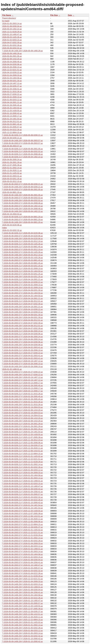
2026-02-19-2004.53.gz (12, 214)
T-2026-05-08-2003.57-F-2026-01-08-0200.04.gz (22, 560)
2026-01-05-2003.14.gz (12, 24)
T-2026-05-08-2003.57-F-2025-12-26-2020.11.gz (22, 519)
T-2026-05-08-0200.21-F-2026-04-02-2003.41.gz (22, 347)
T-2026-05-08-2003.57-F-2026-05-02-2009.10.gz (22, 285)
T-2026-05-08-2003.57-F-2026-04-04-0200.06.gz (22, 342)
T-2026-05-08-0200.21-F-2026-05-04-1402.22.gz (22, 157)
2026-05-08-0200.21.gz (12, 138)
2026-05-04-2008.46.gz (12, 62)
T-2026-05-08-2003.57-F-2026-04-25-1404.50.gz (22, 293)
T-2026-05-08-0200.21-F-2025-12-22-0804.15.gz (22, 454)
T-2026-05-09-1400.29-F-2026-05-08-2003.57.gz (22, 141)
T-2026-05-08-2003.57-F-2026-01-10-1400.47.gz (22, 565)
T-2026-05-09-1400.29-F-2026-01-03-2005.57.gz (22, 603)
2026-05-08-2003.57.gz (12, 146)
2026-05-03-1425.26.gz (12, 37)
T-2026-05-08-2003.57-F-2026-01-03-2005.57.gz (22, 568)
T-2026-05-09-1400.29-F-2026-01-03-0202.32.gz (22, 636)
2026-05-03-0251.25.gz (12, 179)
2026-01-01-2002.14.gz (12, 168)
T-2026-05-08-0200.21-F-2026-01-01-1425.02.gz (22, 456)
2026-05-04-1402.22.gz (12, 29)
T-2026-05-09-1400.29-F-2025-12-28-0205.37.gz (22, 612)
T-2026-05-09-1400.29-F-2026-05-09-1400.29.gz (22, 51)
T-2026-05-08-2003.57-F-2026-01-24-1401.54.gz (22, 505)
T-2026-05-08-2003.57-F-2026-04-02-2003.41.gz (22, 356)
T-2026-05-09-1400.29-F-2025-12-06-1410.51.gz (22, 614)
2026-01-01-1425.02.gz (12, 173)
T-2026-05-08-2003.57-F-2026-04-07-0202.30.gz (22, 323)
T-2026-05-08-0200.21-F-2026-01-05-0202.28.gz (22, 467)
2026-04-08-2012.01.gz (12, 122)
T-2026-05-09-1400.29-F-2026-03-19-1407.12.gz (22, 377)
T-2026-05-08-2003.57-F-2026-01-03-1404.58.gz (22, 554)
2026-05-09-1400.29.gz (12, 53)
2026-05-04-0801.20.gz (12, 192)
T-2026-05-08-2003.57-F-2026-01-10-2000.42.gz (22, 639)
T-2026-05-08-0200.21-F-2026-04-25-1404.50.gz (22, 271)
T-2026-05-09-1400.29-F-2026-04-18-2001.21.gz (22, 307)
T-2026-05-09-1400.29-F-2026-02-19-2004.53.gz (22, 416)
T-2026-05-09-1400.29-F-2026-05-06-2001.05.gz (22, 195)
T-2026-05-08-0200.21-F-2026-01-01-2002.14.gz (22, 464)
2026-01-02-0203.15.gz (12, 40)
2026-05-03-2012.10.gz (12, 181)
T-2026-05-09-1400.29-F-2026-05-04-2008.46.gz (22, 209)
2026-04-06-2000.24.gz (12, 160)
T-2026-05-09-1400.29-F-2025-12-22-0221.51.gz (22, 579)
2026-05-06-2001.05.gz (12, 56)
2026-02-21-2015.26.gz (12, 92)
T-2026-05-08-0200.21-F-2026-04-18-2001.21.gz (22, 279)
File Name (7, 15)
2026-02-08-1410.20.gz (12, 59)
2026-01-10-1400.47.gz (12, 34)
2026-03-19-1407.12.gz (12, 83)
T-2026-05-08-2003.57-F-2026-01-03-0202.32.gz (22, 571)
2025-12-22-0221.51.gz (12, 70)
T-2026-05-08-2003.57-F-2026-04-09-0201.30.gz (22, 315)
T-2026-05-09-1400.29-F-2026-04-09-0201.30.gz (22, 317)
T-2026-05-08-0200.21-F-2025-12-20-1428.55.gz (22, 435)
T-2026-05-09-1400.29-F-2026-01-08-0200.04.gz (22, 590)
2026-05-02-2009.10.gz (12, 97)
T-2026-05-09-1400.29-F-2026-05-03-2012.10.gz (22, 255)
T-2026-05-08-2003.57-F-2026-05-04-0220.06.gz (22, 236)
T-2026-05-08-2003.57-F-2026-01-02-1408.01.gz (22, 549)
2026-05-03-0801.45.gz (12, 124)
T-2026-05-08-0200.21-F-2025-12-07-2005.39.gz (22, 437)
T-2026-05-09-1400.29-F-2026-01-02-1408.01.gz (22, 587)
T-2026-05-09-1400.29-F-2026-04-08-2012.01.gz (22, 326)
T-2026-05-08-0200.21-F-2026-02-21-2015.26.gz (22, 394)
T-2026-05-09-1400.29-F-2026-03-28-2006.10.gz (22, 367)
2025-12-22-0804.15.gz (12, 132)
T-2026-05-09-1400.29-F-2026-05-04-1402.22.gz (22, 211)
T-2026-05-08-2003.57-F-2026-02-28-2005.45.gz (22, 396)
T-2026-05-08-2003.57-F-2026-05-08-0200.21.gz (22, 184)
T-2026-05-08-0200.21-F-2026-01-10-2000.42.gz (22, 503)
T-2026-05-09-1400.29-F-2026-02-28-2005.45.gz (22, 399)
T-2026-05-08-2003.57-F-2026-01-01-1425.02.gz (22, 530)
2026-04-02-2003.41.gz (12, 176)
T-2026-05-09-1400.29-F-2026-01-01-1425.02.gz (22, 622)
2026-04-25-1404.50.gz (12, 108)
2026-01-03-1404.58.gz (12, 78)
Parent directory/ (9, 18)
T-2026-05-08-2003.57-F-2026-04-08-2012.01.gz (22, 320)
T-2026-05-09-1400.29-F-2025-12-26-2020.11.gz (22, 617)
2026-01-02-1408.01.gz (12, 369)
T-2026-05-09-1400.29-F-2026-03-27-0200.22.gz (22, 375)
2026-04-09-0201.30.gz (12, 81)
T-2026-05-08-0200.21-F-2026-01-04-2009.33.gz (22, 473)
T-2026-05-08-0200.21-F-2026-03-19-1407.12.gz (22, 361)
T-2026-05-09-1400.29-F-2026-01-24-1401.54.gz (22, 508)
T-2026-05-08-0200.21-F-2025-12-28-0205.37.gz (22, 445)
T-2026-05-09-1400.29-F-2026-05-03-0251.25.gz (22, 277)
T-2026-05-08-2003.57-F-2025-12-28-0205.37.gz (22, 527)
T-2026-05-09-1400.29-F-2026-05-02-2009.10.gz (22, 288)
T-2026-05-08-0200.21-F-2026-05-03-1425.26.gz (22, 244)
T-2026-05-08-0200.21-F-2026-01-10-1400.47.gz (22, 486)
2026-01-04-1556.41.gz (12, 89)
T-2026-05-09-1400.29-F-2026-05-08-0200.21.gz (22, 187)
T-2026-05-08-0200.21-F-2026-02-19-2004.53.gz (22, 407)
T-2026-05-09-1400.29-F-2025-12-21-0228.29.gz (22, 576)
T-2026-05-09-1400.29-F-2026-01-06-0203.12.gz (22, 631)
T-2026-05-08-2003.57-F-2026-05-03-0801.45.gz (22, 260)
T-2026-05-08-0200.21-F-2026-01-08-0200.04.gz (22, 489)
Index (5, 228)
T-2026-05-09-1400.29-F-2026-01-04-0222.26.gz (22, 598)
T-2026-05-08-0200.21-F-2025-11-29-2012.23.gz (22, 440)
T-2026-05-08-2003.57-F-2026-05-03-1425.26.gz (22, 252)
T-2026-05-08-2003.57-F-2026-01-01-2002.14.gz (22, 538)
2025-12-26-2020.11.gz (12, 171)
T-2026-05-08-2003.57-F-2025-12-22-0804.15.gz (22, 524)
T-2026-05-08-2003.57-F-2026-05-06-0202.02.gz (22, 198)
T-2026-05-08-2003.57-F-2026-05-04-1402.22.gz (22, 206)
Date (70, 15)
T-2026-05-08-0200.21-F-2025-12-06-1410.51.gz (22, 451)
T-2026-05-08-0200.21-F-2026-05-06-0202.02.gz (22, 151)
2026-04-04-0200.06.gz (12, 64)
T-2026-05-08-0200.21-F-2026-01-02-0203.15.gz (22, 484)
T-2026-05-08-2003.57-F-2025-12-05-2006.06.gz (22, 522)
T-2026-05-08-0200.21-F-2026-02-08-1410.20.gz (22, 410)
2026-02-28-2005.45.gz (12, 105)
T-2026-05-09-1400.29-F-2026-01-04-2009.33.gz (22, 581)
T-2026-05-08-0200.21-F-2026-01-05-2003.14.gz (22, 478)
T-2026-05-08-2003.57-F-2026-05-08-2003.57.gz (22, 143)
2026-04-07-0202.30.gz (12, 43)
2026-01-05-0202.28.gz (12, 45)
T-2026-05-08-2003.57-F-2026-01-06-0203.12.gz (22, 546)
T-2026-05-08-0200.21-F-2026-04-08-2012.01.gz (22, 301)
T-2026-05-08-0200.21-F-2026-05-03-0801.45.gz (22, 247)
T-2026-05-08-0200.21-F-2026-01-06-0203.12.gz (22, 470)
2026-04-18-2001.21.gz (12, 102)
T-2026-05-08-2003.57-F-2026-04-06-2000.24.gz (22, 337)
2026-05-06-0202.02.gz (12, 48)
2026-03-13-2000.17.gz (12, 116)
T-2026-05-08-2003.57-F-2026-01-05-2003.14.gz (22, 552)
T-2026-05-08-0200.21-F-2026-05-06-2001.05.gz (22, 149)
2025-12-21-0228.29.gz (12, 32)
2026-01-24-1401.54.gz (12, 119)
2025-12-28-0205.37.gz (12, 86)
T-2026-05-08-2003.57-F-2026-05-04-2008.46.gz (22, 203)
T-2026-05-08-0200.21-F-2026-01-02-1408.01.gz (22, 481)
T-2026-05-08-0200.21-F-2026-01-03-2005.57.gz (22, 494)
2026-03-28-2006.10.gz (12, 67)
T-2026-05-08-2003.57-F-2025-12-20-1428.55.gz (22, 511)
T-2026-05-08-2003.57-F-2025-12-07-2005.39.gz (22, 514)
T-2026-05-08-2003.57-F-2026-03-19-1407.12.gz (22, 380)
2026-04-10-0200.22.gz (12, 72)
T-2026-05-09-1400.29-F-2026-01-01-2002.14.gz (22, 625)
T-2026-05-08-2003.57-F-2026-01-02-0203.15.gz (22, 557)
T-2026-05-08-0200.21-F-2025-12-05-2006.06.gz (22, 443)
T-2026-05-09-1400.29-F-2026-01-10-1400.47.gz (22, 601)
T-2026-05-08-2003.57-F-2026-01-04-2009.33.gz (22, 543)
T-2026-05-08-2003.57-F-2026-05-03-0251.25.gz (22, 274)
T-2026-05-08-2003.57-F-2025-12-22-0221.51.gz (22, 533)
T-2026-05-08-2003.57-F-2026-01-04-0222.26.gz (22, 573)
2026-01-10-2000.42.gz (12, 113)
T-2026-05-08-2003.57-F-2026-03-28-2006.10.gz (22, 364)
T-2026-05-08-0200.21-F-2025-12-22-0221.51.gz (22, 459)
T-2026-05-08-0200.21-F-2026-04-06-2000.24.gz (22, 331)
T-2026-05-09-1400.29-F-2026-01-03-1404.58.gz (22, 595)
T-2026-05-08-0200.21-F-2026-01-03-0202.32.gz (22, 497)
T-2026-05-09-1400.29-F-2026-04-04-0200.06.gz (22, 345)
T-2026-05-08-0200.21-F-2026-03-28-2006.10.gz (22, 350)
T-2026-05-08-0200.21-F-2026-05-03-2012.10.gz (22, 241)
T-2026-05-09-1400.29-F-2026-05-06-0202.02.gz (22, 200)
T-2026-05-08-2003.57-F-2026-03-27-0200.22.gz (22, 372)
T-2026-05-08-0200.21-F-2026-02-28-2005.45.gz (22, 386)
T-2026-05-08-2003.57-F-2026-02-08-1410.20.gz (22, 418)
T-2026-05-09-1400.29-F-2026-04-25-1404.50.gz (22, 296)
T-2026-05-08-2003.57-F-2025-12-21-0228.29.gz (22, 535)
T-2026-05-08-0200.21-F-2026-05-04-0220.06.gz (22, 233)
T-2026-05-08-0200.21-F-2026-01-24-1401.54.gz (22, 432)
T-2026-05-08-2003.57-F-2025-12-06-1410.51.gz (22, 516)
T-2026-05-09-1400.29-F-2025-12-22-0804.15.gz (22, 620)
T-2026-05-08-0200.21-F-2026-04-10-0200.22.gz (22, 282)
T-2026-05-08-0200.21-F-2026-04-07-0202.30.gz (22, 304)
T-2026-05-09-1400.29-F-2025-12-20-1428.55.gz (22, 606)
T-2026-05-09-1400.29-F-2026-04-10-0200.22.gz (22, 312)
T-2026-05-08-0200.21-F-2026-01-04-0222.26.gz (22, 500)
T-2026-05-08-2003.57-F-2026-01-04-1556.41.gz (22, 562)
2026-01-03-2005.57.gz (12, 127)
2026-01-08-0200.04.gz (12, 26)
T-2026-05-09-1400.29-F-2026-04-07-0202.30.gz (22, 328)
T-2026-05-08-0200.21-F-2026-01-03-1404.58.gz (22, 475)
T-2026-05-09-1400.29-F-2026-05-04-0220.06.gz (22, 239)
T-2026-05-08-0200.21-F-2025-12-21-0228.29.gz (22, 462)
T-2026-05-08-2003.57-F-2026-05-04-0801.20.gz (22, 220)
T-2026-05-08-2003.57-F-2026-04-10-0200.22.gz (22, 309)
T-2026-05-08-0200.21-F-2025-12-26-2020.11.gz (22, 448)
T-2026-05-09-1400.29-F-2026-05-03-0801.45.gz (22, 263)
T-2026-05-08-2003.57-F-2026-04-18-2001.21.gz (22, 298)
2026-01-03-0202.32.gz (12, 230)
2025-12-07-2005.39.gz (12, 165)
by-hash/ (6, 21)
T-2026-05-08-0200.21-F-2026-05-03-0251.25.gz (22, 266)
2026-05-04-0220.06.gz (12, 225)
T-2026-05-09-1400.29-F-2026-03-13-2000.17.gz (22, 391)
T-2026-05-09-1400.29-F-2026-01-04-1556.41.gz (22, 592)
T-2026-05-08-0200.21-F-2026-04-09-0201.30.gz (22, 290)
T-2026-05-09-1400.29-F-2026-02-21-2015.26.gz (22, 405)
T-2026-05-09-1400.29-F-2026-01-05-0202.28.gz (22, 628)
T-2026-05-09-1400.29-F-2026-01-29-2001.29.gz (22, 429)
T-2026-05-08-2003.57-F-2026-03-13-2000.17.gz (22, 388)
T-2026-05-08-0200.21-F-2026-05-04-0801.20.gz (22, 217)
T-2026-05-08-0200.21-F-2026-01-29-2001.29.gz (22, 424)
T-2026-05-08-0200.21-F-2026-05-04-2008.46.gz (22, 154)
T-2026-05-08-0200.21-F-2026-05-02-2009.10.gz (22, 269)
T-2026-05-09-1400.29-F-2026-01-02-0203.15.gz (22, 584)
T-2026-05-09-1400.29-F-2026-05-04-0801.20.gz (22, 222)
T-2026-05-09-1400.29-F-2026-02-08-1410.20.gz (22, 421)
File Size (54, 15)
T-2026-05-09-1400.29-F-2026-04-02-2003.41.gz (22, 358)
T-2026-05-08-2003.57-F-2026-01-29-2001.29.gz (22, 426)
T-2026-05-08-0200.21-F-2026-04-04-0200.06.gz (22, 334)
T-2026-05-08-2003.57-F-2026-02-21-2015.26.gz (22, 402)
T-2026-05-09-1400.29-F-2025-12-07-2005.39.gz (22, 609)
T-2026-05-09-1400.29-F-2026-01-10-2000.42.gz (22, 641)
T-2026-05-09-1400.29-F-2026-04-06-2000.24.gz (22, 339)
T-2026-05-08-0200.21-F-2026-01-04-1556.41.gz (22, 492)
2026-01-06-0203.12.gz (12, 100)
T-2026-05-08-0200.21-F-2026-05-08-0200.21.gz (22, 135)
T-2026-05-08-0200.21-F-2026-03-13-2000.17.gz (22, 383)
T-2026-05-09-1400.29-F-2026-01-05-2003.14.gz (22, 633)
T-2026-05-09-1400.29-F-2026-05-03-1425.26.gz (22, 258)
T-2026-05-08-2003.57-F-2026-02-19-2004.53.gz (22, 413)
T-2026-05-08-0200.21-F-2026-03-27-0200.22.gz (22, 353)
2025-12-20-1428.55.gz (12, 111)
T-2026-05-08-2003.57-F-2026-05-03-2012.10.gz (22, 250)
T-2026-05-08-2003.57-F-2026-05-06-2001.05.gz (22, 190)
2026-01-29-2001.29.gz (12, 162)
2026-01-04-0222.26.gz (12, 130)
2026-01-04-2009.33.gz (12, 75)
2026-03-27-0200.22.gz (12, 94)
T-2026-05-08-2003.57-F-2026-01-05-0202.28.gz (22, 541)
